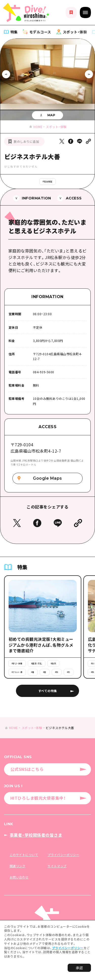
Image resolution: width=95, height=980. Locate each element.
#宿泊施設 (48, 181)
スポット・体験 (56, 127)
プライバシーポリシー (68, 948)
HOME (38, 127)
